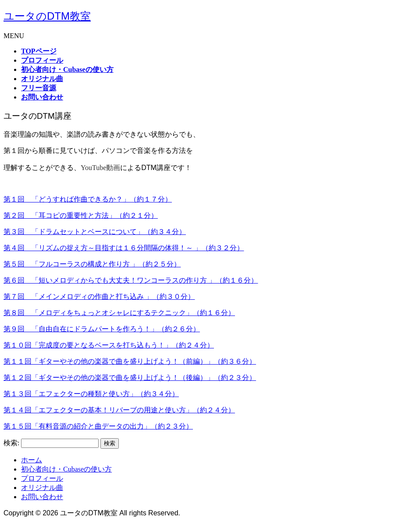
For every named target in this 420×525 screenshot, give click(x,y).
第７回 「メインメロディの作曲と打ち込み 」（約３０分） (99, 296)
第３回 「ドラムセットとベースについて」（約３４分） (95, 232)
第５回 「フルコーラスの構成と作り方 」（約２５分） (92, 264)
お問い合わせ (42, 497)
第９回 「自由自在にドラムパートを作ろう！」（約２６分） (102, 329)
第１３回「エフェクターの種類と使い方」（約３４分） (91, 394)
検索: (11, 443)
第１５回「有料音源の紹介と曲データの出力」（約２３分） (98, 426)
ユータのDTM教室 (47, 16)
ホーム (32, 460)
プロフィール (42, 478)
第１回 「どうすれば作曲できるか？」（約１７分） (88, 199)
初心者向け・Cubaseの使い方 (66, 469)
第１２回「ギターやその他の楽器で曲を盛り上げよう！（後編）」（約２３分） (130, 378)
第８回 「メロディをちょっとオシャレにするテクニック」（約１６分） (119, 313)
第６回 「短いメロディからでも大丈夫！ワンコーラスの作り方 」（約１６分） (131, 280)
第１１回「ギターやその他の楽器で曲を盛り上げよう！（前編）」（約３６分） (130, 361)
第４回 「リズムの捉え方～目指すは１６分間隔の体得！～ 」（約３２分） (124, 248)
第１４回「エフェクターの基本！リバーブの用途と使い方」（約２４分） (119, 410)
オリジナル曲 (42, 488)
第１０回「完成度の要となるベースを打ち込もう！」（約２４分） (109, 345)
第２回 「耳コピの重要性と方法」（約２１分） (81, 215)
